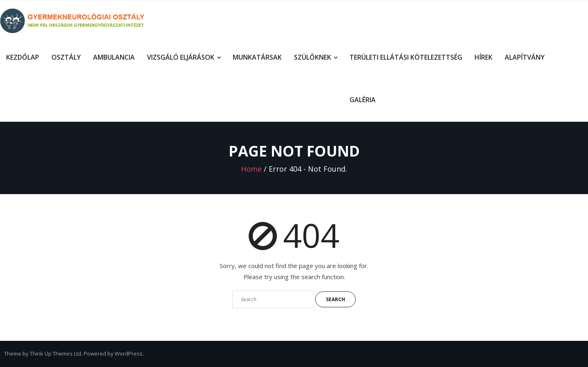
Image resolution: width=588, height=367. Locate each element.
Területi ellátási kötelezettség (406, 57)
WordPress (129, 354)
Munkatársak (257, 57)
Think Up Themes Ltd (56, 354)
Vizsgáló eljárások (181, 57)
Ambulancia (114, 57)
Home (251, 169)
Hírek (483, 57)
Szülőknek (313, 57)
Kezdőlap (23, 57)
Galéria (363, 100)
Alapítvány (525, 57)
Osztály (66, 57)
